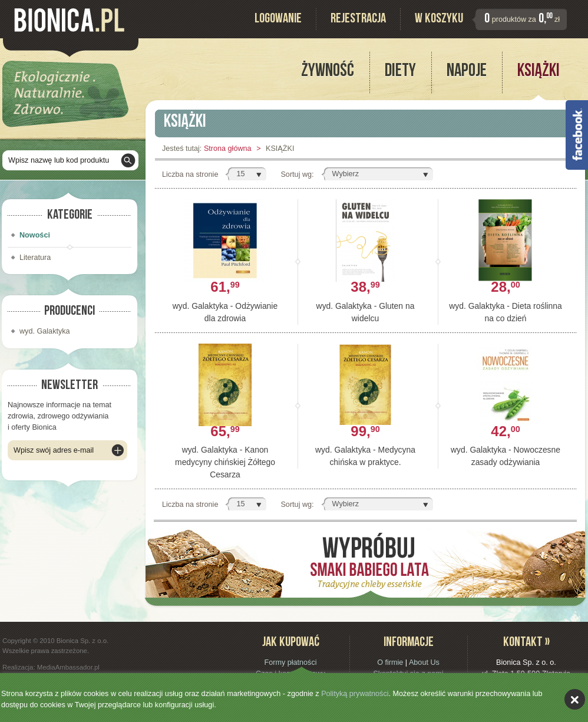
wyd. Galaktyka (45, 331)
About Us (424, 662)
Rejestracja (358, 20)
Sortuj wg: (297, 174)
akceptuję (575, 699)
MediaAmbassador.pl (68, 667)
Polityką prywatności (355, 694)
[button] (246, 174)
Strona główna (228, 149)
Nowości (35, 235)
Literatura (35, 258)
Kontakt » (526, 643)
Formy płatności (290, 662)
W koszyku (439, 20)
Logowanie (278, 20)
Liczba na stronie (190, 174)
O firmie (390, 662)
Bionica (69, 20)
